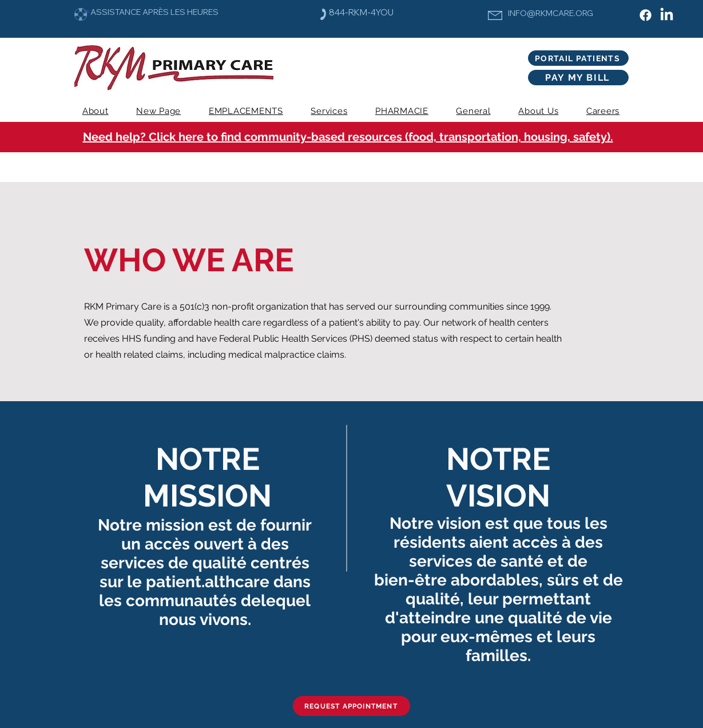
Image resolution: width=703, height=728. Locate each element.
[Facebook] (646, 15)
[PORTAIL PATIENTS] (578, 58)
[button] (329, 111)
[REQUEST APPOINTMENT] (351, 706)
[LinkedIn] (667, 15)
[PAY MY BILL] (578, 78)
